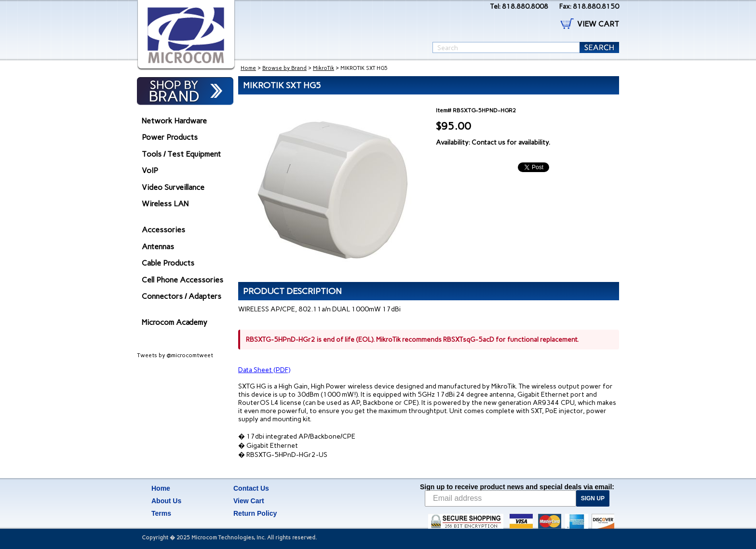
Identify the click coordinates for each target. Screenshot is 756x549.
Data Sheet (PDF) (264, 370)
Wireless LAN (165, 204)
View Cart (249, 501)
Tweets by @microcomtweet (175, 355)
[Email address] (500, 498)
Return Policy (255, 513)
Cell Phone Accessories (182, 280)
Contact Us (251, 488)
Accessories (163, 230)
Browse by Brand (284, 68)
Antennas (158, 247)
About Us (166, 501)
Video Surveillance (173, 187)
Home (248, 68)
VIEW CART (598, 24)
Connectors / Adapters (182, 296)
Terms (161, 513)
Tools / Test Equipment (181, 154)
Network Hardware (174, 121)
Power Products (170, 137)
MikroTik (324, 68)
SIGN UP (593, 498)
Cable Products (168, 263)
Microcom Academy (175, 322)
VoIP (150, 170)
